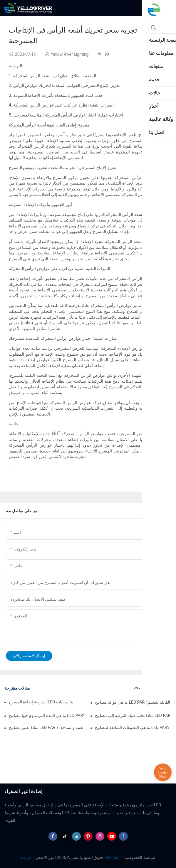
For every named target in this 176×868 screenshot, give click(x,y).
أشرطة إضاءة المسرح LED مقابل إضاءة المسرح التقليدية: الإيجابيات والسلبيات (41, 702)
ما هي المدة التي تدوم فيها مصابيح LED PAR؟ (47, 715)
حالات (136, 688)
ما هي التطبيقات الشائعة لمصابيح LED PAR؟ (132, 727)
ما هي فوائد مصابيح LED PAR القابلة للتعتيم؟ (133, 702)
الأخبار (164, 688)
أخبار (150, 688)
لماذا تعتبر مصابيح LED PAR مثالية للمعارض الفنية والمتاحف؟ (47, 727)
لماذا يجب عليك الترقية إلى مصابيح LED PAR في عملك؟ (133, 715)
